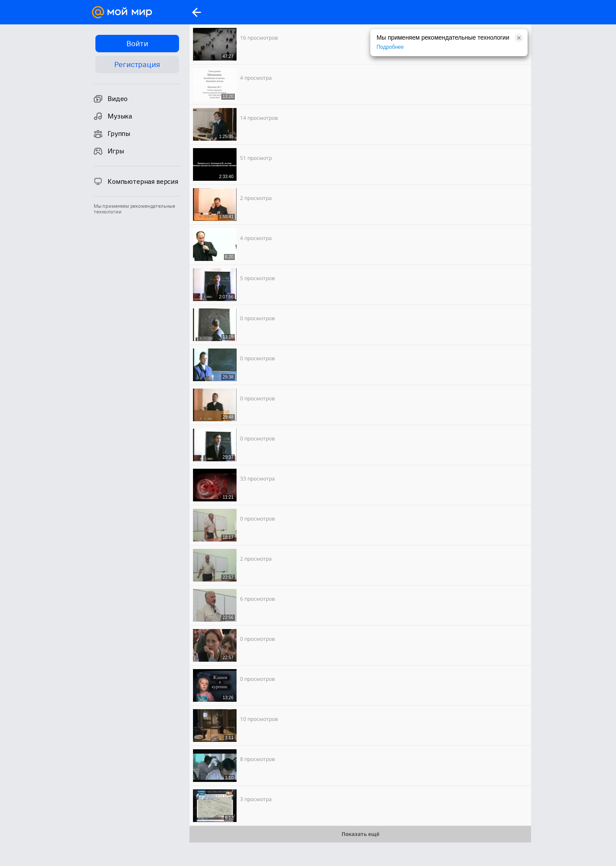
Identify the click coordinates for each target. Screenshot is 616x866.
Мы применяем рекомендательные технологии (134, 209)
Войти (137, 44)
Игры (109, 151)
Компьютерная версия (136, 181)
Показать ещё (360, 834)
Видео (111, 99)
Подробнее (390, 47)
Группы (112, 134)
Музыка (113, 116)
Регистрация (137, 64)
